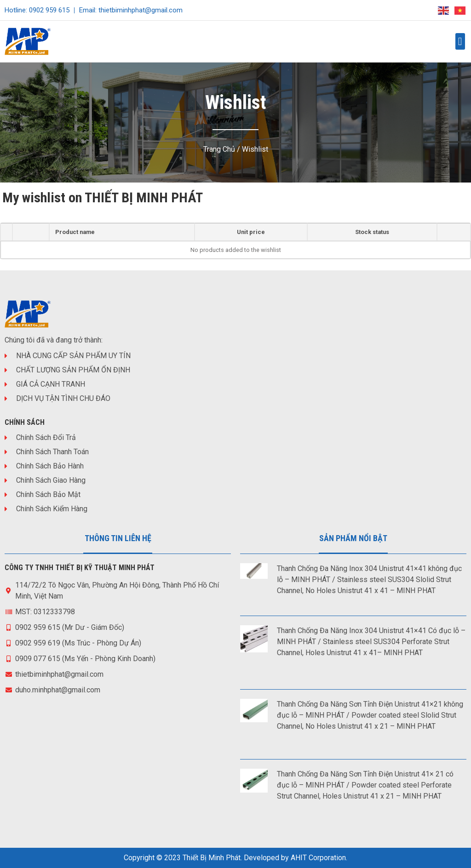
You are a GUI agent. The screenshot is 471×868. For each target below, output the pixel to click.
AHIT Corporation (318, 858)
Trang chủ (219, 149)
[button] (460, 41)
